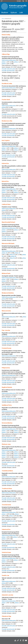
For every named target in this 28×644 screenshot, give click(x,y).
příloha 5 (4, 281)
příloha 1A (4, 253)
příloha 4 (16, 150)
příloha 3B (12, 258)
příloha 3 (4, 64)
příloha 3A (14, 256)
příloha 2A (12, 255)
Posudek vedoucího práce (9, 93)
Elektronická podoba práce (9, 60)
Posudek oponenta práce (8, 95)
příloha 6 (16, 455)
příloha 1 (4, 62)
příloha (4, 107)
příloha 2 (16, 62)
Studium (3, 19)
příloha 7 (4, 457)
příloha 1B (17, 253)
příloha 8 (16, 457)
